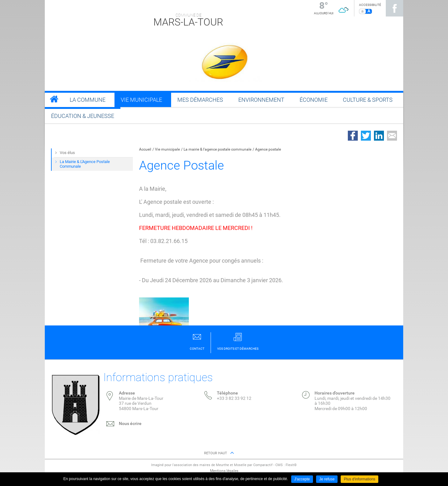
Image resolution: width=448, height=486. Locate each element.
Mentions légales (224, 471)
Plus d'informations (359, 479)
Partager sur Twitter (366, 136)
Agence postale (268, 149)
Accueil (145, 149)
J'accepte (302, 479)
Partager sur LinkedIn (379, 136)
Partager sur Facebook (353, 136)
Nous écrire (130, 423)
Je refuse (327, 479)
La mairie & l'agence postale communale (217, 149)
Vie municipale (167, 149)
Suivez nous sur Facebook (394, 8)
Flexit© (291, 465)
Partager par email (392, 136)
